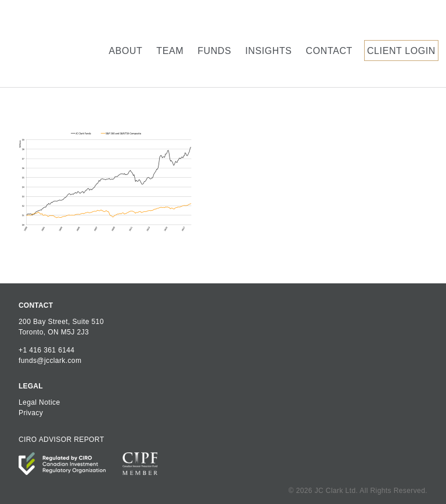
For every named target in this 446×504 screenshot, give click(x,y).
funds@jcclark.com (50, 361)
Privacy (31, 413)
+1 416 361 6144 (46, 350)
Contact (329, 51)
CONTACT (36, 305)
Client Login (401, 51)
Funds (214, 51)
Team (170, 51)
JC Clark (57, 44)
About (125, 51)
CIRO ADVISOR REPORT (61, 440)
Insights (268, 51)
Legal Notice (39, 402)
